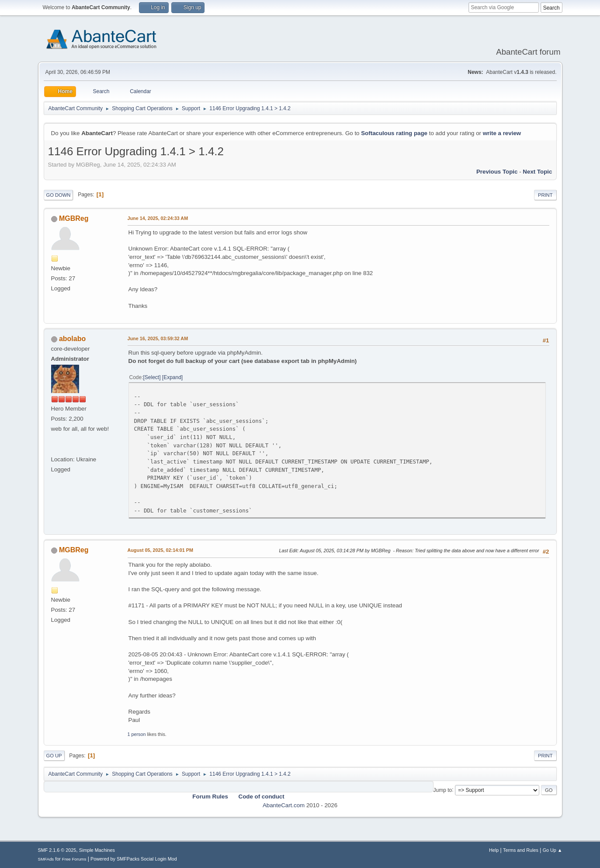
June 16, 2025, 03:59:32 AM (158, 338)
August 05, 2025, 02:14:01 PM (160, 550)
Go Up (54, 756)
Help (494, 850)
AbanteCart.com (284, 805)
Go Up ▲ (553, 850)
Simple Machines (97, 850)
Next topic (537, 172)
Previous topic (497, 172)
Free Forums (74, 859)
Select (152, 377)
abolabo (72, 339)
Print (545, 195)
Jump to (443, 790)
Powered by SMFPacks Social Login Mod (134, 859)
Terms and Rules (521, 850)
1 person (137, 734)
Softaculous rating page (394, 133)
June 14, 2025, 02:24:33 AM (158, 218)
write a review (502, 133)
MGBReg (74, 218)
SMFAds (46, 859)
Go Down (59, 195)
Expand (172, 377)
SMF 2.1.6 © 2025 (57, 850)
